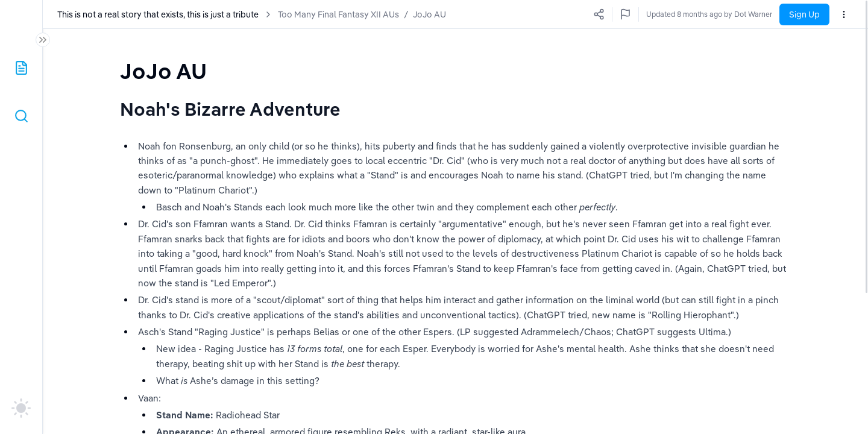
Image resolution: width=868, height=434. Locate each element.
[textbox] (163, 71)
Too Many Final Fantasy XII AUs (338, 14)
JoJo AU (429, 14)
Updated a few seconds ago (725, 14)
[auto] (21, 408)
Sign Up (804, 14)
